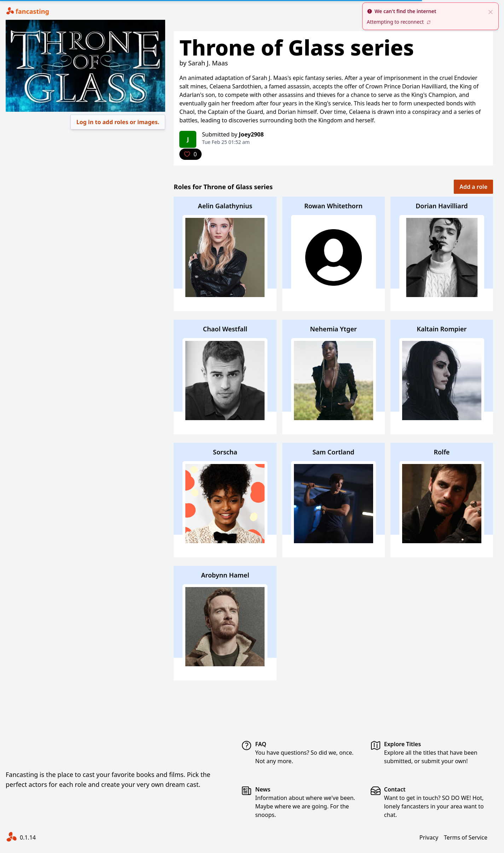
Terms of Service (466, 837)
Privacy (429, 837)
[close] (491, 11)
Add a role (473, 187)
